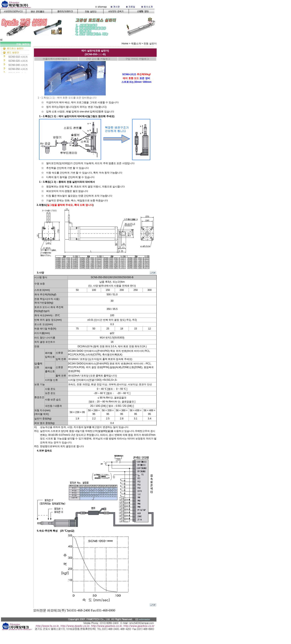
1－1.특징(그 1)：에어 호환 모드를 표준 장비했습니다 (67, 98)
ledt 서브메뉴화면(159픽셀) (16, 57)
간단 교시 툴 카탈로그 (98, 59)
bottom (80, 628)
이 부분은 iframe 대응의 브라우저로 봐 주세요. (80, 19)
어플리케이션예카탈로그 (56, 59)
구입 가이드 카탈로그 (137, 59)
